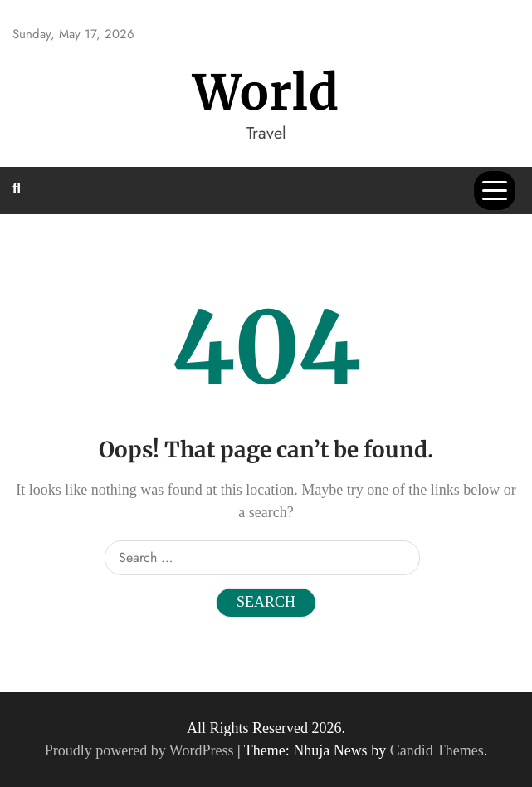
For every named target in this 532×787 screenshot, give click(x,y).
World (266, 93)
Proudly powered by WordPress (141, 750)
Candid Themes (437, 750)
